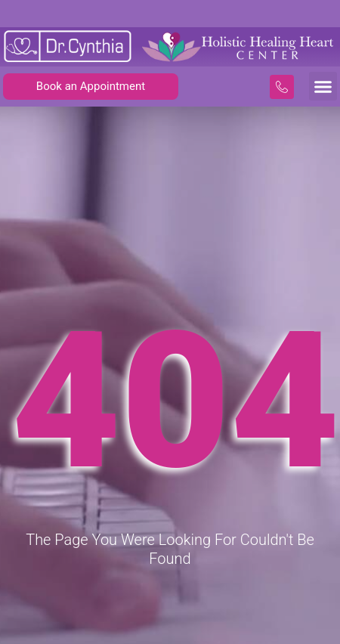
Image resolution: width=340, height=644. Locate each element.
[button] (323, 86)
